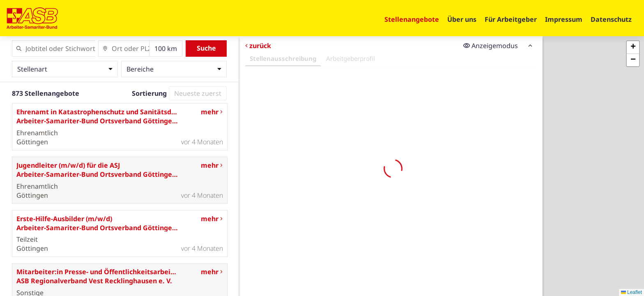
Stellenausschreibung (283, 58)
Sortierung (149, 93)
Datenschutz (611, 19)
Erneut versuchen (391, 235)
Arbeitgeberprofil (351, 58)
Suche (206, 48)
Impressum (564, 19)
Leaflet (631, 292)
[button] (633, 47)
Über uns (462, 19)
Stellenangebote (412, 19)
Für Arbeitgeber (511, 19)
